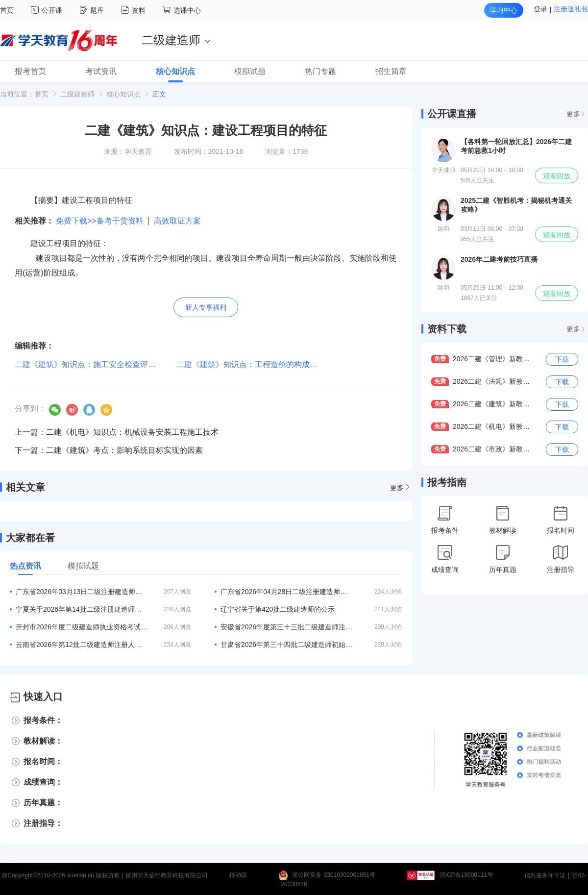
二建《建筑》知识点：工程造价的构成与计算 (255, 364)
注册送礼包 (571, 9)
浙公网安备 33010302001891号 (334, 875)
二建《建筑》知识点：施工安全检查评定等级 (93, 364)
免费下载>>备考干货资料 (100, 221)
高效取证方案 (177, 221)
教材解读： (43, 741)
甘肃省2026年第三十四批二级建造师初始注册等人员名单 (287, 645)
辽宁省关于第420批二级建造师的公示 (278, 609)
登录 (540, 9)
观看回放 (557, 176)
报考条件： (43, 720)
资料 (135, 10)
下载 (562, 359)
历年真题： (43, 803)
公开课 (48, 10)
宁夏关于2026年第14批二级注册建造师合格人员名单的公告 (82, 609)
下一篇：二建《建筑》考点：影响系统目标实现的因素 (109, 450)
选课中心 (182, 10)
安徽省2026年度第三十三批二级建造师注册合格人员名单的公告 (287, 627)
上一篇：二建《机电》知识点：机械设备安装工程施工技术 (117, 432)
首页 (7, 10)
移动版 (238, 875)
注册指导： (43, 823)
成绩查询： (43, 782)
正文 (159, 94)
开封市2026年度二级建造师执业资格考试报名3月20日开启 (82, 627)
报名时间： (43, 761)
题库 (93, 10)
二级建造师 (77, 94)
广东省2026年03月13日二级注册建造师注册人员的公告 (82, 592)
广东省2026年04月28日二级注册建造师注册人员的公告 (287, 592)
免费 (440, 359)
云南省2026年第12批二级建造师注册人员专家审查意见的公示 (82, 645)
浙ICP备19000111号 (466, 875)
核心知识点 (123, 94)
